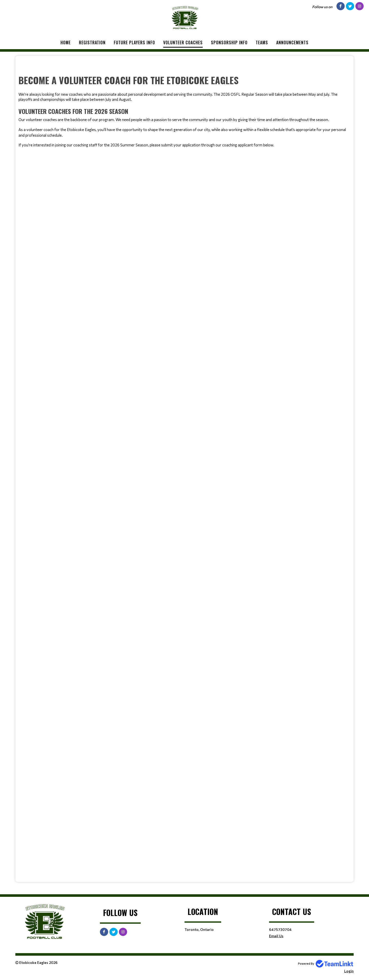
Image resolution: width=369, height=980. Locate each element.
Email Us (276, 936)
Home (66, 42)
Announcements (292, 42)
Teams (262, 42)
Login (349, 971)
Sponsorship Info (229, 42)
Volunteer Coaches (183, 42)
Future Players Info (134, 42)
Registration (92, 42)
